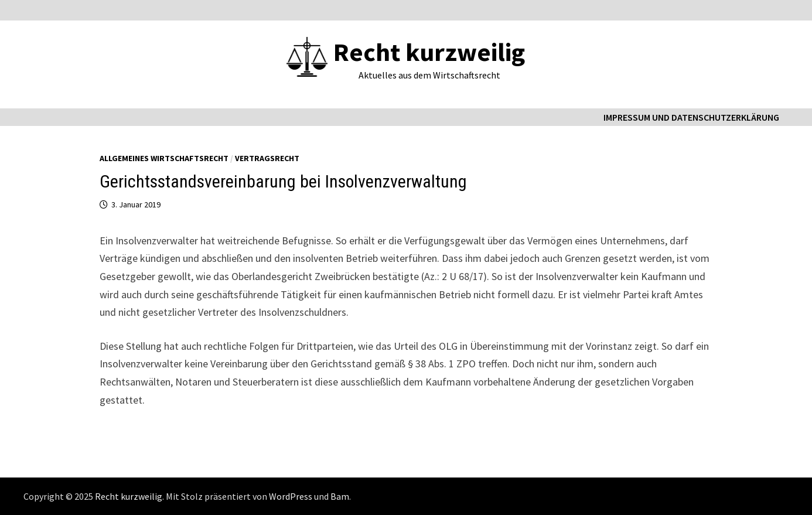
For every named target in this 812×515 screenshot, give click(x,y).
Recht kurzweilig (429, 52)
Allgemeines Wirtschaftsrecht (164, 158)
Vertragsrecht (267, 158)
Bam (340, 496)
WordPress (291, 496)
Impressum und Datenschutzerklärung (691, 117)
